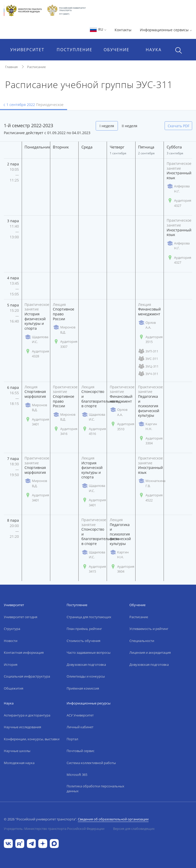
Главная (11, 67)
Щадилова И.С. (36, 339)
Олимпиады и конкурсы (86, 676)
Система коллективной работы (91, 763)
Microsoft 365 (77, 775)
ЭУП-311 (148, 351)
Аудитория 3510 (122, 426)
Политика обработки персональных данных (95, 789)
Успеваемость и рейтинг (149, 629)
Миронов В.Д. (64, 330)
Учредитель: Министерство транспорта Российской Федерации (54, 829)
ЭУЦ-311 (148, 366)
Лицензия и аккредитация (150, 652)
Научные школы (17, 751)
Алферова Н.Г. (178, 189)
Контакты (123, 30)
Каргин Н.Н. (148, 426)
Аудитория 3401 (37, 422)
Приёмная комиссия (83, 688)
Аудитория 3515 (150, 339)
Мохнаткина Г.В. (152, 483)
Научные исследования (22, 727)
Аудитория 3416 (65, 431)
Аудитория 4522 (150, 498)
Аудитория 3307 (65, 344)
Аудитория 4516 (94, 431)
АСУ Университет (80, 715)
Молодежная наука (19, 763)
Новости (11, 641)
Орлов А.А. (147, 325)
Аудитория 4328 (37, 354)
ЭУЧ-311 (148, 374)
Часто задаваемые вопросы (89, 652)
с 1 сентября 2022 (34, 105)
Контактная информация (24, 652)
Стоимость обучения (83, 641)
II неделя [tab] (130, 126)
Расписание (36, 67)
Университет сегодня (21, 617)
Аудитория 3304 (150, 441)
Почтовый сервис (81, 751)
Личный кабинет (80, 727)
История (11, 665)
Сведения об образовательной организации (113, 819)
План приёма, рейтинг (84, 629)
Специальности (142, 641)
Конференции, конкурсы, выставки (32, 739)
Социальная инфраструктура (27, 676)
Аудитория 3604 (122, 569)
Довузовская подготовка (86, 665)
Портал (72, 739)
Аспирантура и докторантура (27, 715)
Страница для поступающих (89, 617)
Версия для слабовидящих (134, 829)
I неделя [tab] (107, 126)
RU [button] (98, 29)
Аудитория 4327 (179, 203)
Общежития (14, 688)
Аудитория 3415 (94, 569)
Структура (12, 629)
